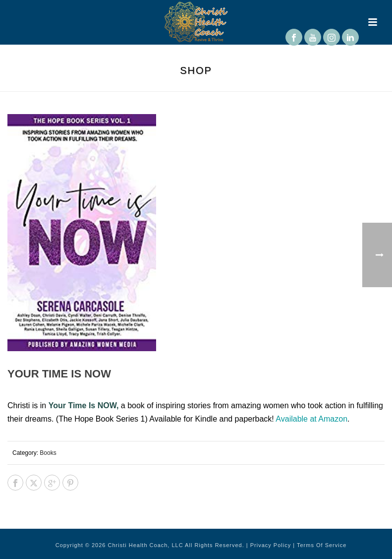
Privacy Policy (271, 545)
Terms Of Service (322, 545)
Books (48, 453)
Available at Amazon (311, 419)
